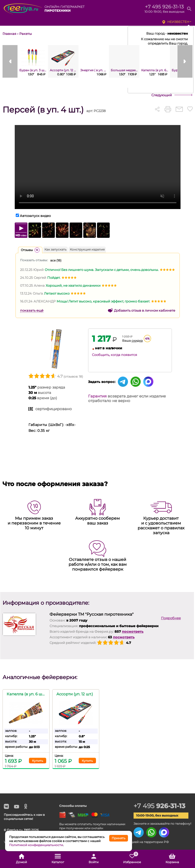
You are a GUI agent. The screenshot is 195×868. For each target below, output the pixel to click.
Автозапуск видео (35, 216)
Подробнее (171, 618)
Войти (94, 859)
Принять (119, 838)
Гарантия (97, 396)
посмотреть (133, 631)
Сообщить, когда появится (115, 355)
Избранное (132, 859)
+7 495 (160, 806)
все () (56, 260)
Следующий (162, 95)
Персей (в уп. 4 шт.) (43, 110)
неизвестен (178, 22)
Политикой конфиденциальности (36, 845)
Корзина (172, 859)
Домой (21, 859)
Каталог (58, 859)
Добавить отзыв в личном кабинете (145, 310)
